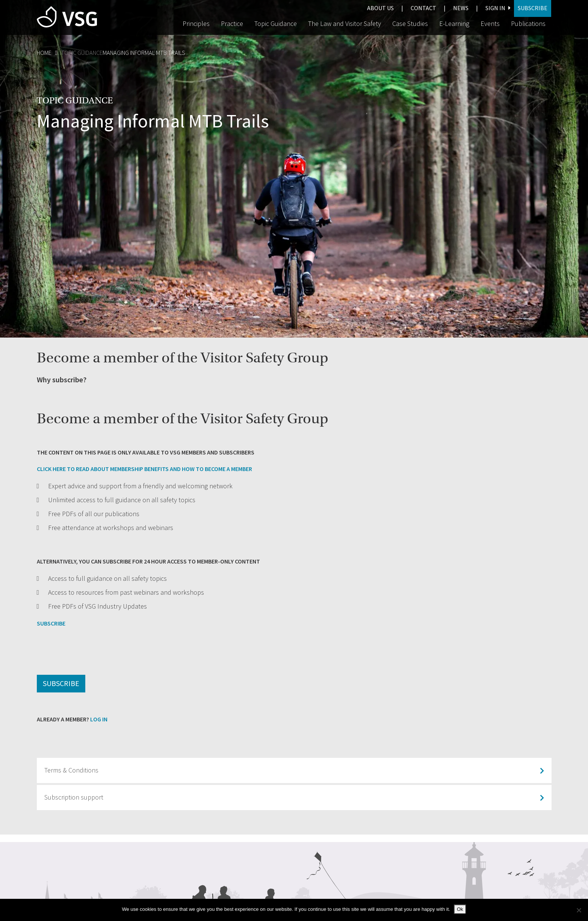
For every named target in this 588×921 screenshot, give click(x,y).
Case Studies (410, 24)
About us (380, 8)
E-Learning (454, 24)
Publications (528, 24)
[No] (579, 910)
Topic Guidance (82, 53)
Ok (460, 909)
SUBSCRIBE (51, 623)
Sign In (498, 8)
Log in (99, 719)
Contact (423, 8)
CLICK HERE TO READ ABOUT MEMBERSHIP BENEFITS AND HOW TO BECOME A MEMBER (144, 469)
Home (44, 53)
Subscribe (533, 8)
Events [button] (490, 24)
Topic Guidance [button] (276, 24)
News (461, 8)
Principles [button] (196, 24)
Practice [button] (232, 24)
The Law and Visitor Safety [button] (345, 24)
